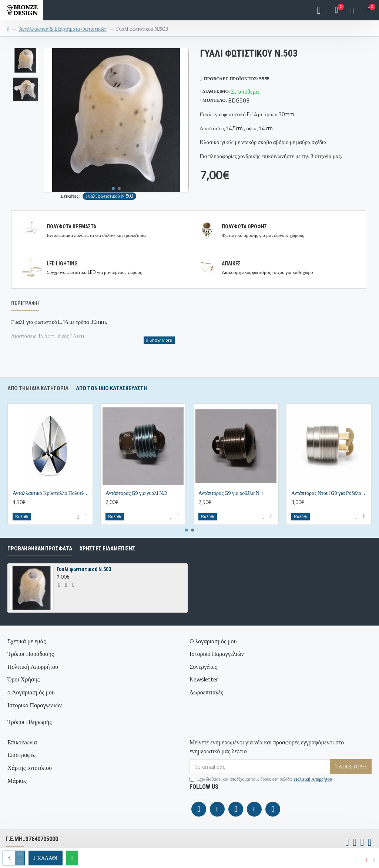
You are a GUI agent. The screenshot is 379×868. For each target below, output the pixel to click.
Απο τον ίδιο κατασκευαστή (111, 405)
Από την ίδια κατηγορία (38, 405)
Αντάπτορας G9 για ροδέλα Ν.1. (232, 510)
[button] (113, 188)
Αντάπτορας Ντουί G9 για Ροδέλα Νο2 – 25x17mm (330, 510)
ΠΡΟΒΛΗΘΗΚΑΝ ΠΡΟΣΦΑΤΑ (40, 565)
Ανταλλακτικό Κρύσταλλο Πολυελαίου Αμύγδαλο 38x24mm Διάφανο (52, 510)
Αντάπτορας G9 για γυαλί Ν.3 (136, 510)
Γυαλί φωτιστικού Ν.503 (110, 196)
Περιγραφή (25, 303)
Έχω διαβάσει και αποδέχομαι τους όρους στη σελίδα (261, 779)
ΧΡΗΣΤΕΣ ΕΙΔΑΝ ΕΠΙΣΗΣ (107, 565)
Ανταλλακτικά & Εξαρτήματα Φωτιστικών (63, 29)
